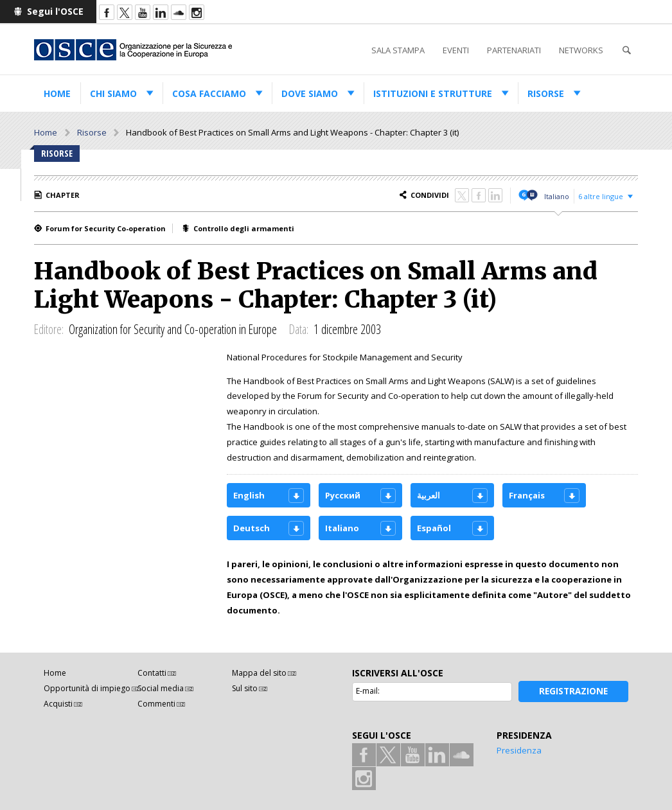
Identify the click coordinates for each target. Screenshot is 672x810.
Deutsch (252, 528)
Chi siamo (113, 93)
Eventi (456, 50)
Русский (343, 495)
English (249, 495)
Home (57, 93)
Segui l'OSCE (55, 11)
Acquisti (58, 704)
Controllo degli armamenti (244, 228)
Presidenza (519, 750)
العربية (429, 495)
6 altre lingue (601, 196)
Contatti (152, 673)
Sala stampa (398, 50)
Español (434, 528)
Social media (161, 688)
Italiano (557, 196)
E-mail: (368, 691)
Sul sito (245, 688)
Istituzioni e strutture (433, 93)
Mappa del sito (259, 673)
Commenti (156, 704)
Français (527, 495)
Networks (581, 50)
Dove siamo (310, 93)
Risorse (546, 93)
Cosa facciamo (209, 93)
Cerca (626, 50)
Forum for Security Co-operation (106, 228)
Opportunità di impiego (87, 688)
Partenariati (514, 50)
